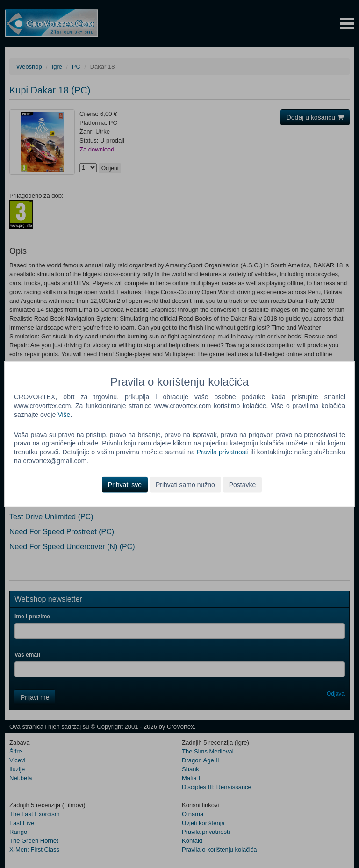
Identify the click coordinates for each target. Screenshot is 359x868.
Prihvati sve (125, 485)
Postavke (243, 485)
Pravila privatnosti (223, 452)
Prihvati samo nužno (185, 485)
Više (64, 414)
